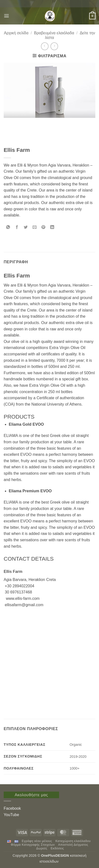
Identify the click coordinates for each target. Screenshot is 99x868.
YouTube (11, 815)
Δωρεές (42, 848)
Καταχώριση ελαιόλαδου (73, 841)
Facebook (12, 808)
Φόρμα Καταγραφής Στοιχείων (33, 845)
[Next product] (45, 46)
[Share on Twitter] (26, 228)
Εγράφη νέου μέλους (37, 841)
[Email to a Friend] (35, 228)
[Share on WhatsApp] (8, 228)
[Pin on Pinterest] (43, 228)
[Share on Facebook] (17, 228)
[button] (6, 16)
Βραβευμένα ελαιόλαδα (54, 33)
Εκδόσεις (57, 848)
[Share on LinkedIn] (52, 228)
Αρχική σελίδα (16, 33)
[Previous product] (54, 46)
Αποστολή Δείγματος (73, 845)
